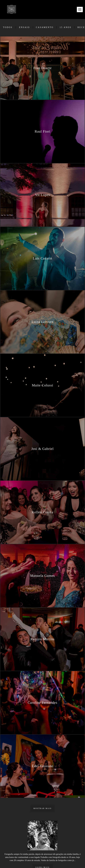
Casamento (45, 27)
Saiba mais (42, 858)
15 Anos (65, 27)
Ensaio (24, 27)
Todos (8, 27)
